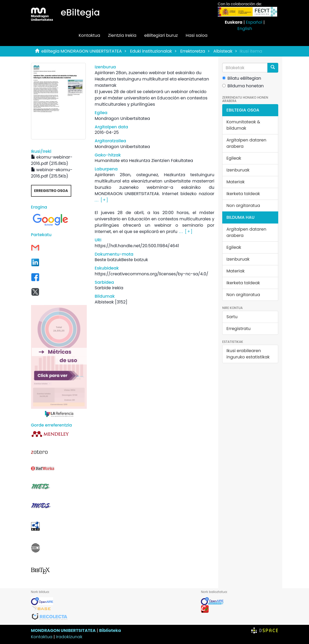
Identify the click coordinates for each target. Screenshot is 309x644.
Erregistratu (239, 329)
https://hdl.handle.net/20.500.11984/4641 (137, 246)
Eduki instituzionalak (151, 51)
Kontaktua (89, 35)
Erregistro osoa (51, 191)
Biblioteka (110, 630)
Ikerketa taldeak (243, 194)
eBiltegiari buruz (161, 35)
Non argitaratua (243, 206)
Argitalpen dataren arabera (246, 143)
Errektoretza (193, 51)
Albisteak (223, 51)
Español (254, 22)
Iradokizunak (69, 637)
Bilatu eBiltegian (242, 78)
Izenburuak (238, 170)
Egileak (234, 158)
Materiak (235, 182)
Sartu (232, 317)
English (245, 29)
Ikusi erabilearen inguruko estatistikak (248, 354)
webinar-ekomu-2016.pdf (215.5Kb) (52, 173)
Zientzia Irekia (122, 35)
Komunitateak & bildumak (243, 125)
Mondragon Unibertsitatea (122, 118)
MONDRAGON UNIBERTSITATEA (63, 630)
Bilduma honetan (243, 86)
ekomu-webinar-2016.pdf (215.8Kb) (52, 160)
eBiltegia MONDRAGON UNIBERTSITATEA (82, 51)
